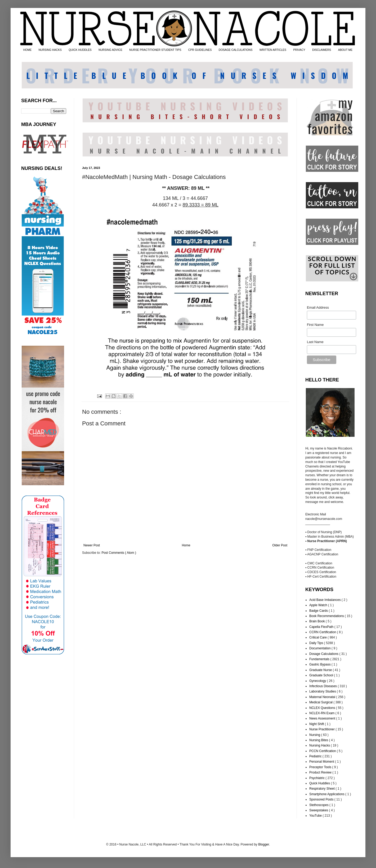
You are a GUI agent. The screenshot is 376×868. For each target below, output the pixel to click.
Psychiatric (317, 778)
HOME (28, 50)
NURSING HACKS (50, 50)
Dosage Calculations (324, 654)
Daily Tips (317, 643)
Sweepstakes (319, 810)
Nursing (315, 735)
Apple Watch (319, 605)
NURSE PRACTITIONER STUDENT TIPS (155, 50)
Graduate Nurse (321, 670)
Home (186, 545)
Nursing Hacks (320, 745)
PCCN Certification (323, 751)
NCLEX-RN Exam (322, 713)
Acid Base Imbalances (325, 600)
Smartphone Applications (327, 794)
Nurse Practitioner (322, 729)
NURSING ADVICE (110, 50)
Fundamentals (320, 659)
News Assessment (323, 718)
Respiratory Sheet (322, 789)
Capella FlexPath (322, 627)
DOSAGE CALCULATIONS (236, 50)
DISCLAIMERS (322, 50)
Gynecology (318, 681)
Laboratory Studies (323, 691)
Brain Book (317, 621)
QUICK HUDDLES (80, 50)
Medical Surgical (321, 702)
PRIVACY (299, 50)
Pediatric (316, 756)
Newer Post (92, 545)
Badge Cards (319, 611)
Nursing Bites (319, 740)
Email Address (318, 307)
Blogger (264, 844)
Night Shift (317, 724)
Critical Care (318, 637)
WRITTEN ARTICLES (273, 50)
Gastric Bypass (320, 664)
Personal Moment (322, 762)
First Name (315, 325)
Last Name (315, 342)
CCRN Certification (323, 632)
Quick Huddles (320, 783)
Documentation (320, 648)
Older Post (280, 545)
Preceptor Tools (321, 767)
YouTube (316, 816)
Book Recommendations (327, 616)
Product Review (321, 772)
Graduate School (322, 675)
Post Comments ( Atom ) (119, 553)
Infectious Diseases (323, 686)
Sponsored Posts (322, 799)
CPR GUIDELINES (200, 50)
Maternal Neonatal (323, 697)
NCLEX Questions (323, 708)
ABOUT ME (345, 50)
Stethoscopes (319, 805)
